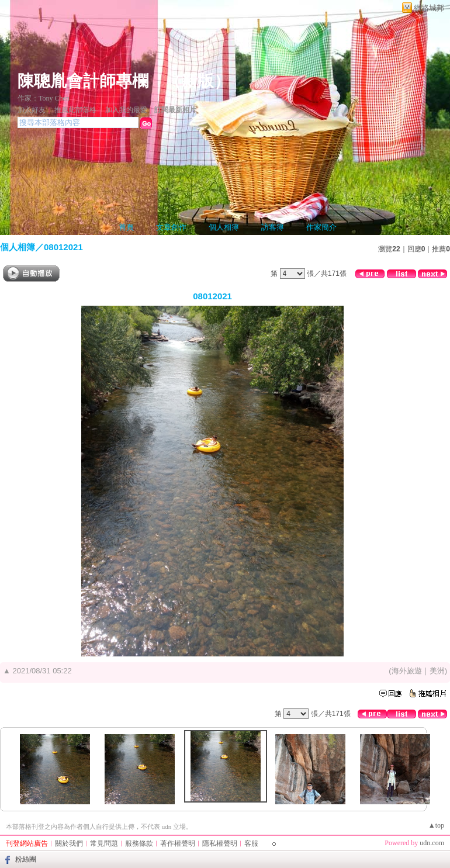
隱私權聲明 (220, 843)
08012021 (63, 247)
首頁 (126, 227)
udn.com (432, 843)
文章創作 (171, 227)
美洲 (437, 671)
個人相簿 (224, 227)
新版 (198, 81)
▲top (436, 825)
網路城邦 (429, 8)
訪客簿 (273, 227)
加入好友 (32, 110)
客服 (251, 843)
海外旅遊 (407, 671)
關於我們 (69, 843)
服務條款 (139, 843)
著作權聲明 (178, 843)
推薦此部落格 (75, 110)
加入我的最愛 (126, 110)
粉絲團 (26, 859)
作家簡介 (321, 227)
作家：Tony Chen (44, 98)
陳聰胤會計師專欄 (83, 81)
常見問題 (104, 843)
